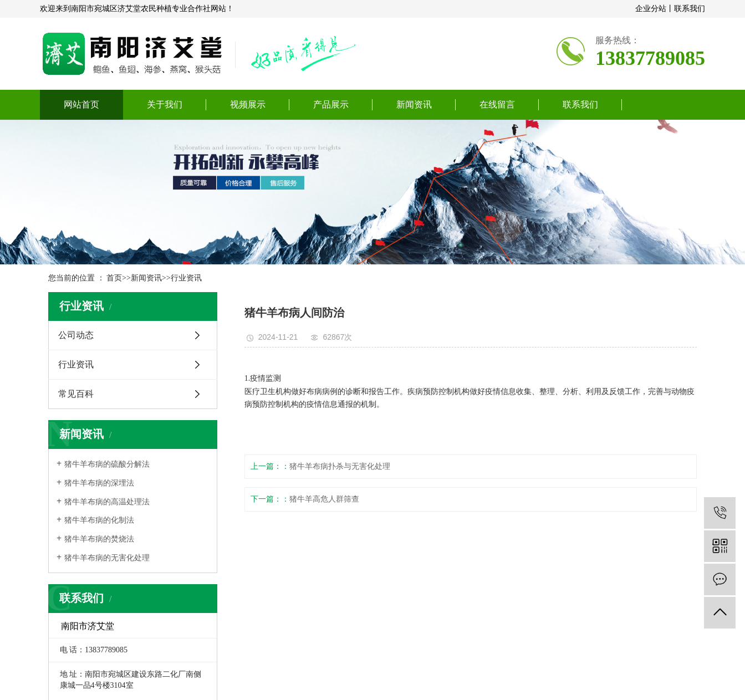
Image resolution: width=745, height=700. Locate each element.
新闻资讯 (414, 104)
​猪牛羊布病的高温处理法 (107, 502)
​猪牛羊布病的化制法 (99, 520)
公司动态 (76, 335)
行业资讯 (186, 278)
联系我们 (690, 9)
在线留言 (497, 104)
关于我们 (165, 104)
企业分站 (651, 9)
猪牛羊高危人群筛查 (324, 499)
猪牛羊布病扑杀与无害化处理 (340, 466)
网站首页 (81, 104)
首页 (114, 278)
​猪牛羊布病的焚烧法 (99, 539)
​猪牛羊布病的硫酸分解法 (107, 464)
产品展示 (331, 104)
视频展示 (248, 104)
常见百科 (76, 394)
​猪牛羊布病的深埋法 (99, 483)
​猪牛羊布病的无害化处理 (107, 558)
